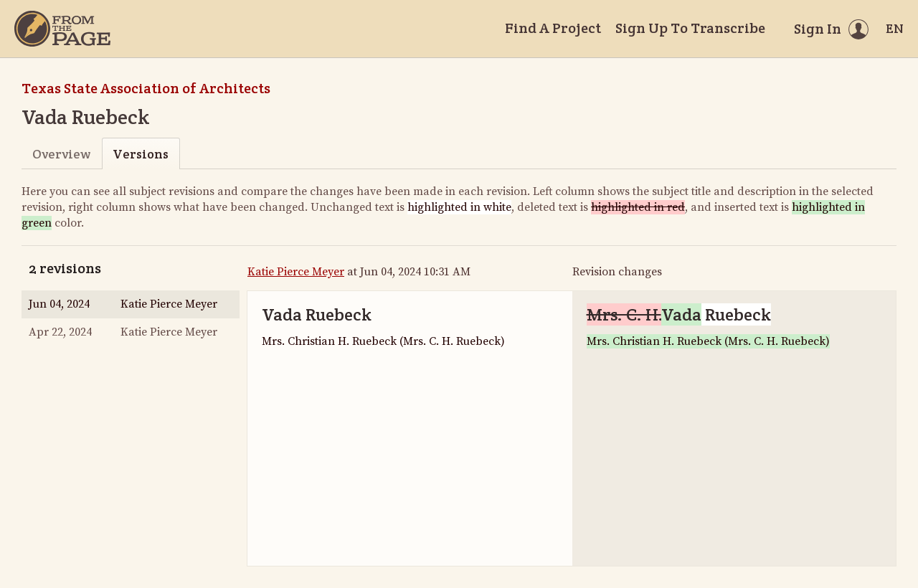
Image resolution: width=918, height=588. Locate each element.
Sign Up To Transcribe (690, 28)
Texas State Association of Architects (146, 88)
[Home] (62, 29)
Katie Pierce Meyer (296, 272)
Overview (61, 154)
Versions (141, 154)
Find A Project (553, 28)
